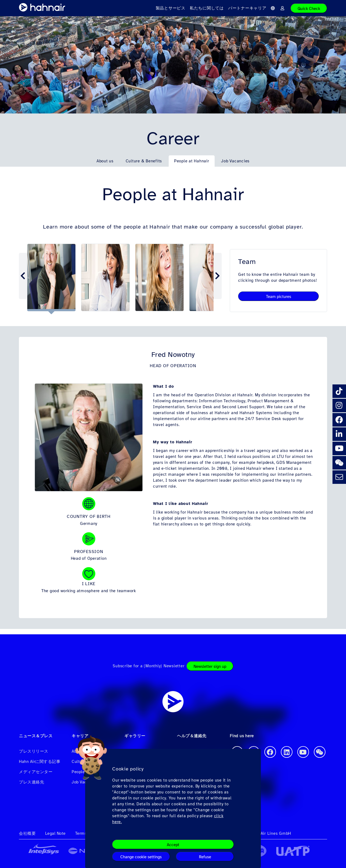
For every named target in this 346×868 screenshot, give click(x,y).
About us (105, 161)
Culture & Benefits (144, 161)
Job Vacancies (235, 161)
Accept (173, 845)
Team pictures (279, 297)
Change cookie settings (141, 857)
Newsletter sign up (210, 666)
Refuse (205, 857)
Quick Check (309, 9)
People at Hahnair (192, 161)
